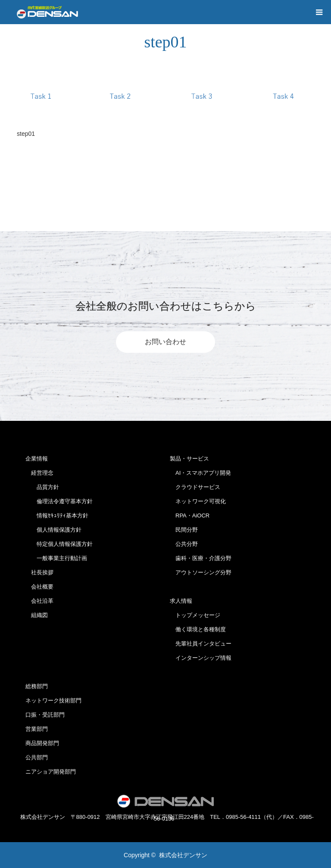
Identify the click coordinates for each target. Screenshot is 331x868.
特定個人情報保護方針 (59, 544)
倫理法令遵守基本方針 (59, 501)
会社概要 (39, 587)
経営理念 (39, 473)
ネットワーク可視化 (198, 501)
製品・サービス (189, 459)
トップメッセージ (195, 615)
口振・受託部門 (45, 715)
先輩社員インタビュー (201, 644)
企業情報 (37, 459)
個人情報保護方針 (53, 530)
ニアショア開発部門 (51, 772)
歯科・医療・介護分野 (201, 558)
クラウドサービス (195, 487)
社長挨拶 (39, 572)
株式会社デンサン (183, 855)
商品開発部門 (42, 743)
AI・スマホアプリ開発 (200, 473)
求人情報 (181, 601)
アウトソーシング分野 (201, 572)
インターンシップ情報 (201, 658)
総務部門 (37, 686)
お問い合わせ (165, 342)
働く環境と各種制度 (198, 629)
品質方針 (42, 487)
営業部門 (37, 729)
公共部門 (37, 757)
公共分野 (184, 544)
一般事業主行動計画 (56, 558)
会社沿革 (39, 601)
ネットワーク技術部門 (53, 700)
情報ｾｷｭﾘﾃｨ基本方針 (57, 515)
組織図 (37, 615)
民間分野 (184, 530)
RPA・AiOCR (190, 515)
